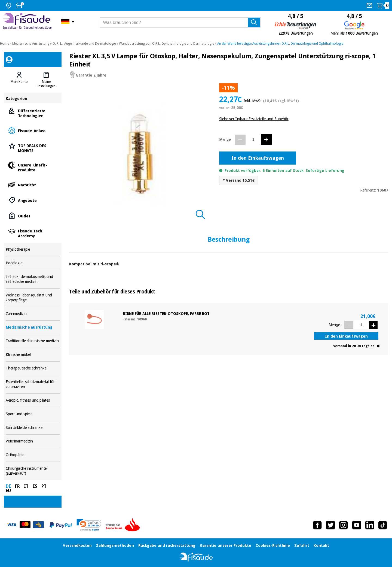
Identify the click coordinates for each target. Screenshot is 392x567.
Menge (225, 140)
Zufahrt (302, 545)
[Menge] (253, 140)
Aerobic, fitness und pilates (33, 400)
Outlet (33, 216)
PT (44, 486)
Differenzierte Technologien (33, 113)
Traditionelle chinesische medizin (33, 341)
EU (8, 491)
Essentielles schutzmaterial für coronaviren (33, 384)
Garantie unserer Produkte (226, 545)
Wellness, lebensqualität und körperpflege (33, 298)
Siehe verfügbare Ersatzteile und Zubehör (254, 119)
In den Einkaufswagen (258, 158)
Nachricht (33, 185)
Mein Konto (19, 82)
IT (26, 486)
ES (35, 486)
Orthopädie (33, 455)
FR (17, 486)
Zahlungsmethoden (115, 545)
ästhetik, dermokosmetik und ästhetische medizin (33, 279)
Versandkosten (77, 545)
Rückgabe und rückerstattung (167, 545)
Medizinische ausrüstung (33, 327)
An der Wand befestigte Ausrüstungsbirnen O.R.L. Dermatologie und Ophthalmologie (280, 44)
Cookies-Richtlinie (273, 545)
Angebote (33, 200)
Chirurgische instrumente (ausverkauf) (33, 471)
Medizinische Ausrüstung (31, 44)
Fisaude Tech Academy (33, 233)
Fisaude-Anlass (33, 130)
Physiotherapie (33, 249)
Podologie (33, 263)
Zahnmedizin (33, 314)
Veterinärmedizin (33, 441)
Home (4, 44)
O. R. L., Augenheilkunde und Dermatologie (84, 44)
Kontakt (321, 545)
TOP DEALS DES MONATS (33, 148)
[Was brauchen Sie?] (180, 22)
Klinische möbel (33, 355)
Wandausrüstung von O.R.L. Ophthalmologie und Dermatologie (166, 44)
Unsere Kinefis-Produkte (33, 167)
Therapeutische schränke (33, 368)
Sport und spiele (33, 414)
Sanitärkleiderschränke (33, 428)
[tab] (19, 80)
